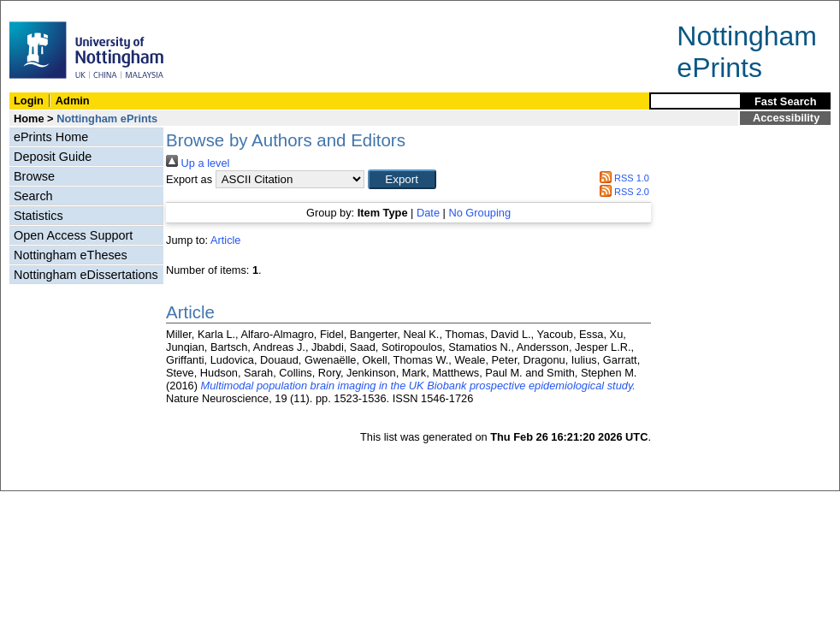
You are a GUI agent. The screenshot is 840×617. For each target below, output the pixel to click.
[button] (402, 179)
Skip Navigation (38, 10)
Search (33, 196)
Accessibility (786, 118)
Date (428, 213)
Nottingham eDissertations (86, 275)
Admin (73, 101)
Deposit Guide (53, 157)
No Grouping (479, 213)
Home (29, 119)
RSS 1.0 (622, 178)
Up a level (198, 163)
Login (29, 101)
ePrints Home (51, 137)
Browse (34, 176)
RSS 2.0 (622, 192)
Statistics (38, 216)
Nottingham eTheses (71, 255)
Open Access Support (73, 235)
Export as (189, 179)
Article (226, 240)
